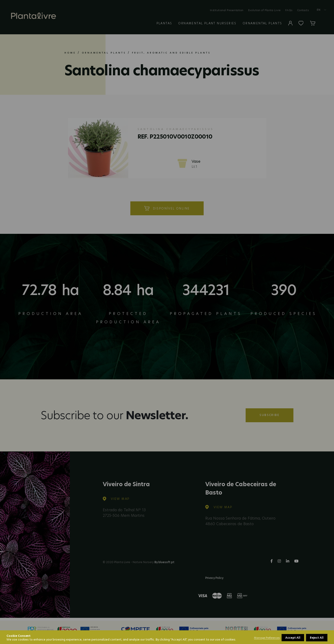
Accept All (316, 638)
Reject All (292, 638)
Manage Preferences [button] (267, 638)
